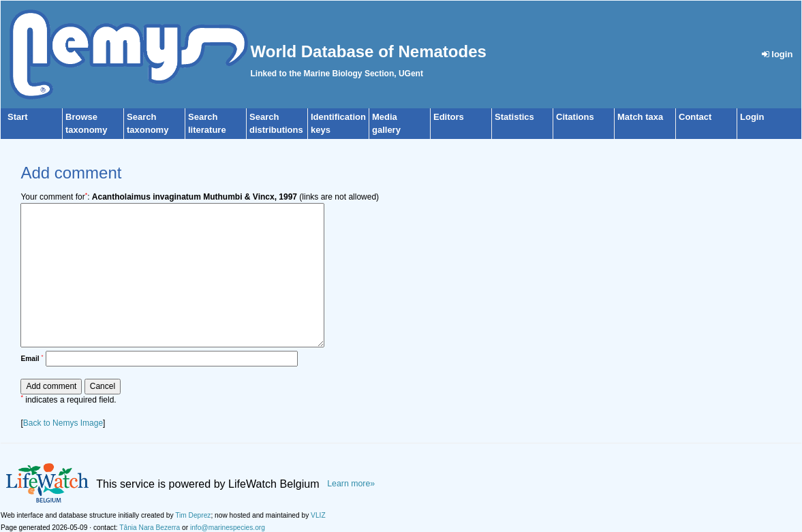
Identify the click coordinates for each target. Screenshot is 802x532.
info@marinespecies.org (228, 528)
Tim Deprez (193, 515)
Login (752, 117)
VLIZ (318, 515)
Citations (575, 117)
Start (18, 117)
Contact (695, 117)
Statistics (514, 117)
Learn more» (351, 484)
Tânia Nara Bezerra (150, 528)
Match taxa (640, 117)
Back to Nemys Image (63, 423)
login (777, 54)
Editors (449, 117)
